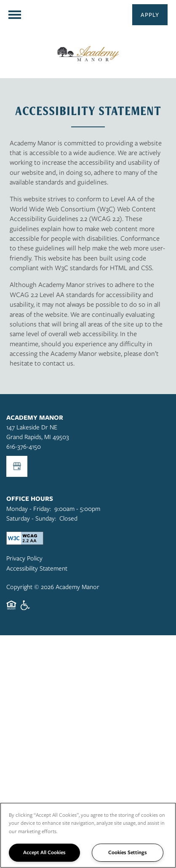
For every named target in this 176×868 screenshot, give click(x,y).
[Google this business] (17, 466)
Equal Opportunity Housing (11, 609)
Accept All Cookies (44, 852)
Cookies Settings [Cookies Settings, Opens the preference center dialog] (128, 852)
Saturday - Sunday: (31, 518)
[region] (88, 835)
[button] (150, 15)
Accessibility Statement (37, 568)
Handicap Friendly (26, 609)
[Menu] (15, 15)
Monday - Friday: (29, 508)
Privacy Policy (24, 558)
